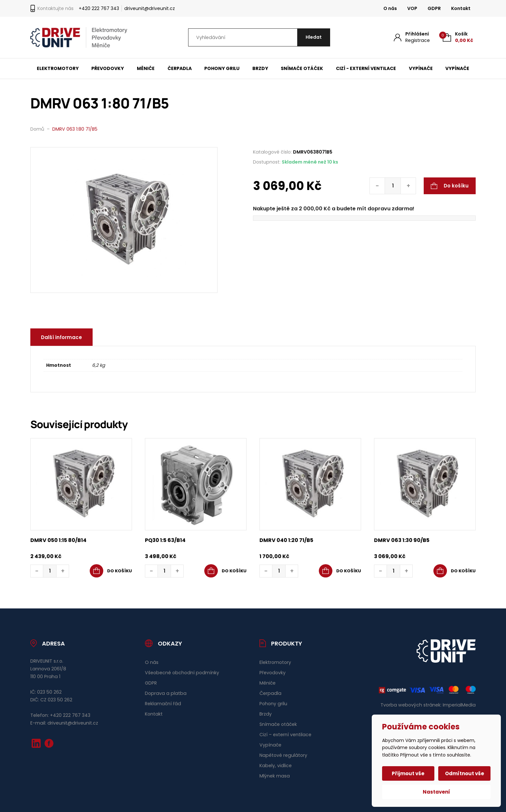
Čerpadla (180, 68)
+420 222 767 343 (99, 8)
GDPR (434, 8)
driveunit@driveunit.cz (150, 8)
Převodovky (108, 68)
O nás (390, 8)
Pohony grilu (222, 68)
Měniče (146, 68)
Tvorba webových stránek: (411, 705)
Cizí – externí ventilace (285, 735)
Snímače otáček (302, 68)
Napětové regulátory (283, 755)
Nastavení (436, 792)
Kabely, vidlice (276, 766)
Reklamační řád (163, 704)
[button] (111, 571)
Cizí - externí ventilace (366, 68)
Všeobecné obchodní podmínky (182, 673)
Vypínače (421, 68)
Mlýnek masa (275, 776)
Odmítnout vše (465, 773)
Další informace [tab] (61, 337)
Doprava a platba (166, 693)
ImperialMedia (459, 705)
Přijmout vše (408, 773)
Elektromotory (58, 68)
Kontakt (461, 8)
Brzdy (260, 68)
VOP (412, 8)
